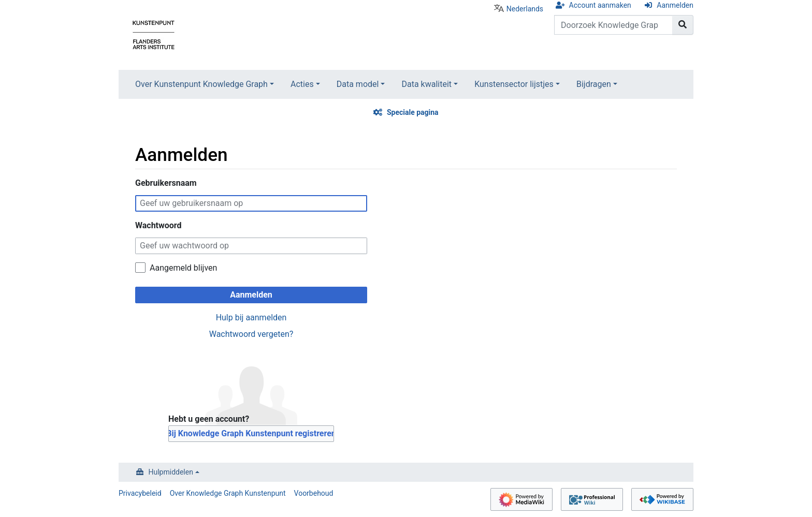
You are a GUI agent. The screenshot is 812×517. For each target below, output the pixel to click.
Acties (302, 84)
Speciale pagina (413, 112)
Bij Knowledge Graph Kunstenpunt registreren (251, 433)
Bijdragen (594, 84)
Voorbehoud (314, 493)
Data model (358, 84)
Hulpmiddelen (171, 472)
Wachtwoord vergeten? (251, 334)
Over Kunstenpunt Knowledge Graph (201, 84)
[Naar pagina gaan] (683, 25)
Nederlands (525, 9)
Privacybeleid (140, 493)
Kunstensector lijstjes (514, 84)
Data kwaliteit (426, 84)
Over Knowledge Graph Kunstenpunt (228, 493)
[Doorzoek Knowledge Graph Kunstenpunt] (613, 25)
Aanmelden (675, 5)
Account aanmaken (600, 5)
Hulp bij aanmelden (251, 317)
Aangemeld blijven (183, 268)
